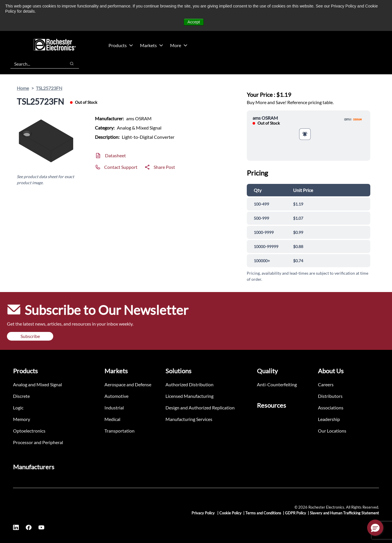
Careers (326, 384)
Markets (152, 45)
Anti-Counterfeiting (277, 384)
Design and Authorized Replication (200, 408)
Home (23, 88)
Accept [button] (194, 22)
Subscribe (30, 336)
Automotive (116, 396)
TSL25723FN (49, 88)
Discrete (21, 396)
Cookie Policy (230, 513)
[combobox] (35, 64)
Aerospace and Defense (128, 384)
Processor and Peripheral (38, 442)
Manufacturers (34, 467)
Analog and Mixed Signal (37, 384)
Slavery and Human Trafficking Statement (344, 513)
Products (121, 45)
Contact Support (121, 167)
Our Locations (332, 431)
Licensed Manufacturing (189, 396)
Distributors (330, 396)
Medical (112, 419)
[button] (375, 528)
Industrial (114, 408)
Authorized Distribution (189, 384)
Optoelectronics (29, 431)
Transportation (119, 431)
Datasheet (115, 155)
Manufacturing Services (189, 419)
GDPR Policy (296, 513)
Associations (331, 408)
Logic (18, 408)
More (179, 45)
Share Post (164, 167)
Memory (22, 419)
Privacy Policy (204, 513)
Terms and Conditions (263, 513)
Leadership (329, 419)
